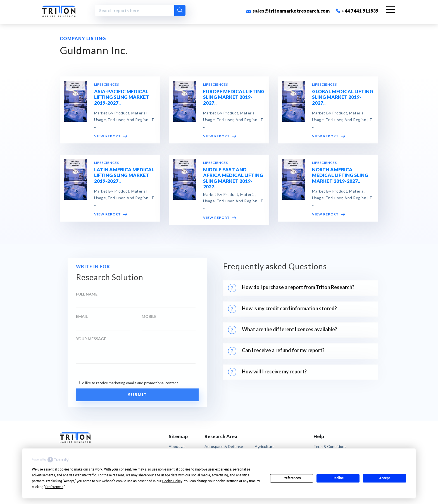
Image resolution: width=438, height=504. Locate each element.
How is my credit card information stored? (283, 309)
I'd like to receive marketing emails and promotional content (129, 383)
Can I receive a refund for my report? (276, 351)
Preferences (292, 478)
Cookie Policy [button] (172, 481)
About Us (177, 446)
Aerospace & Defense (224, 446)
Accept (385, 478)
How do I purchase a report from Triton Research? (291, 288)
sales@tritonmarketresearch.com (288, 11)
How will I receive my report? (267, 372)
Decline (338, 478)
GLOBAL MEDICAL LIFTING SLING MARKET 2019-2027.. (343, 97)
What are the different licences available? (283, 330)
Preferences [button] (54, 487)
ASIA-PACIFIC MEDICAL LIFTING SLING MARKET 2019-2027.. (122, 97)
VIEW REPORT (111, 137)
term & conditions (330, 446)
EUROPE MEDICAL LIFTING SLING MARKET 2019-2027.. (234, 97)
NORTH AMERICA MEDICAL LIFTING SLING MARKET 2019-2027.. (340, 176)
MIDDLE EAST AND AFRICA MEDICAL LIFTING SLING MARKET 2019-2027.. (233, 178)
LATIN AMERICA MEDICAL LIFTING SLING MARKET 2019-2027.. (124, 176)
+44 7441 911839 (357, 11)
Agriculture (265, 446)
